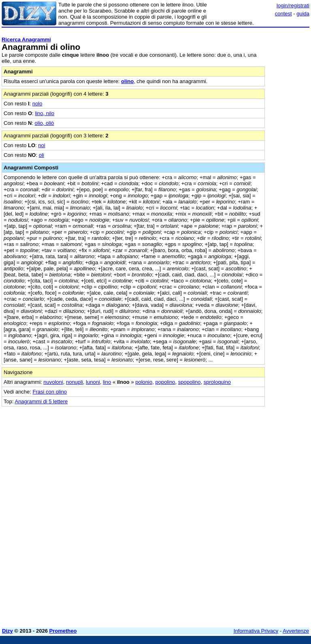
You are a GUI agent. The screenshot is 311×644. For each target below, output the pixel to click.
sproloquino (217, 382)
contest (283, 14)
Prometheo (63, 631)
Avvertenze (296, 631)
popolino (165, 382)
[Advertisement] (249, 457)
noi (42, 145)
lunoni (93, 382)
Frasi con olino (50, 392)
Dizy (7, 631)
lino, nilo (45, 113)
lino (107, 382)
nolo (37, 104)
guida (303, 14)
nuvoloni (53, 382)
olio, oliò (45, 123)
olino (127, 81)
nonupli (75, 382)
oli (42, 155)
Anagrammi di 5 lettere (41, 401)
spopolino (190, 382)
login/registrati (293, 5)
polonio (144, 382)
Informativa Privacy (256, 631)
